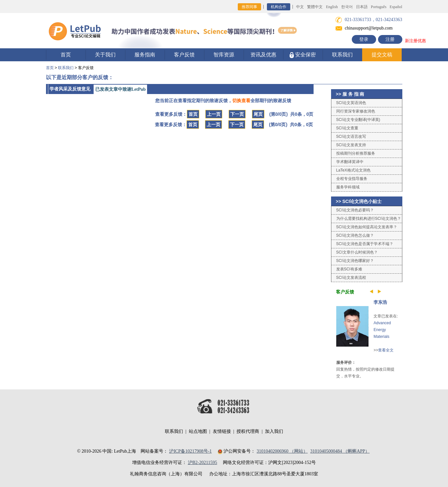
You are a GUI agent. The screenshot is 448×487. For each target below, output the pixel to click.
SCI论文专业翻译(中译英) (358, 120)
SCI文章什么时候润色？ (357, 252)
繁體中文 (315, 7)
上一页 (214, 114)
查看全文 (386, 350)
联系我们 (342, 55)
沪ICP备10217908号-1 (190, 451)
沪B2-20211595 (202, 463)
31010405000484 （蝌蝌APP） (340, 451)
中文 (300, 7)
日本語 (362, 7)
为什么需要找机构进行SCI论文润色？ (369, 219)
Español (396, 7)
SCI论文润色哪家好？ (355, 261)
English (332, 7)
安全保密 (303, 55)
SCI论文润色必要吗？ (355, 210)
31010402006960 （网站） (282, 451)
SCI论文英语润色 (351, 103)
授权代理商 (248, 431)
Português (379, 7)
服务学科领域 (348, 187)
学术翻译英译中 (350, 162)
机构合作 (279, 7)
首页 (66, 55)
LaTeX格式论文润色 (353, 170)
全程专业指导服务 (352, 179)
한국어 (347, 7)
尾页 (258, 114)
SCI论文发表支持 (351, 145)
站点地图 (198, 431)
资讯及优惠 (263, 55)
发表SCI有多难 (349, 269)
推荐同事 (249, 7)
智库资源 (224, 55)
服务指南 (145, 55)
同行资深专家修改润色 (356, 111)
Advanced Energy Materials (382, 330)
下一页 (237, 114)
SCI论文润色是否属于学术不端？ (365, 244)
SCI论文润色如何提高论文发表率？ (367, 227)
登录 (364, 39)
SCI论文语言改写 (351, 137)
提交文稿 (382, 55)
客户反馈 (184, 55)
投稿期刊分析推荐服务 (356, 153)
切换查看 (241, 101)
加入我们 (274, 431)
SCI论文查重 (347, 128)
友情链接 (222, 431)
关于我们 (105, 55)
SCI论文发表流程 (351, 278)
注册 (390, 39)
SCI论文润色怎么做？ (355, 235)
